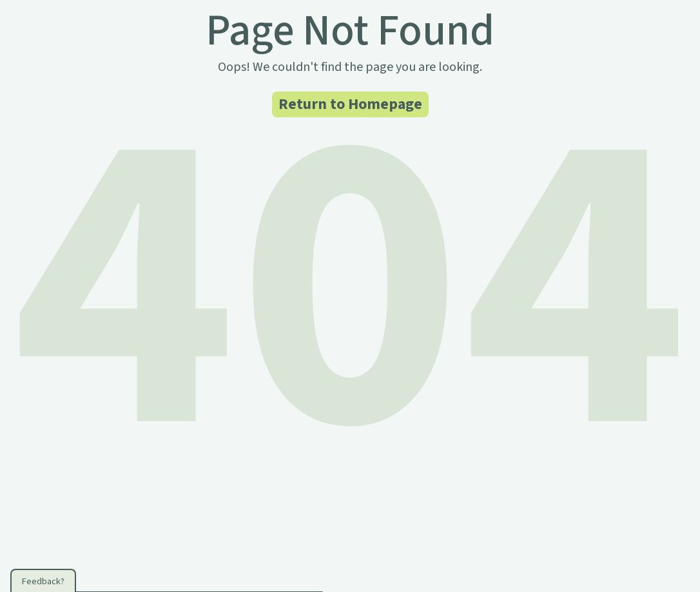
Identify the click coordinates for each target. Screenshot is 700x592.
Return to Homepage (350, 104)
